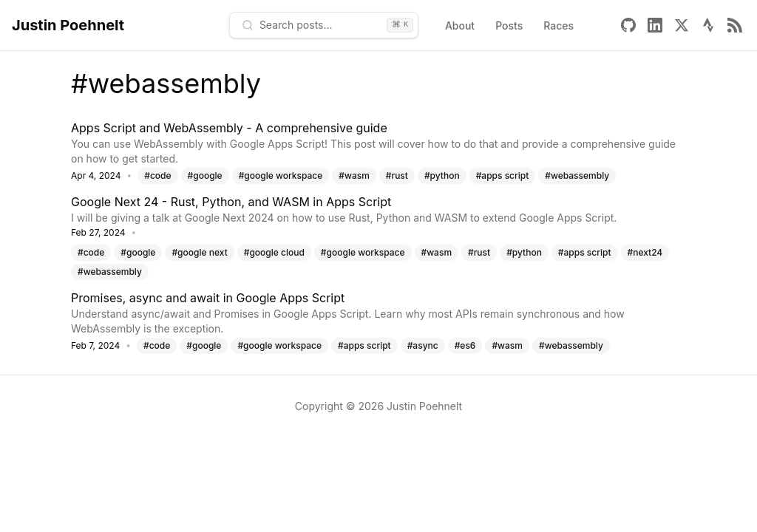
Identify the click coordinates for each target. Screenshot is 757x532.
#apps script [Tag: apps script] (503, 175)
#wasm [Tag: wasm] (354, 175)
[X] (682, 25)
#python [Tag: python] (442, 175)
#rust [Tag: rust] (397, 175)
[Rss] (735, 25)
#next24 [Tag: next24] (645, 252)
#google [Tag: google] (205, 175)
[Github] (628, 25)
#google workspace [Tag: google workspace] (281, 175)
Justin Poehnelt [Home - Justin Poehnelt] (68, 25)
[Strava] (708, 25)
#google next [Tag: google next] (199, 252)
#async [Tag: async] (423, 345)
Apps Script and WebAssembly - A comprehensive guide (229, 128)
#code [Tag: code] (157, 175)
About (460, 25)
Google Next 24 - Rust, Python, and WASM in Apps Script (231, 202)
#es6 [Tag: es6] (465, 345)
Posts (509, 25)
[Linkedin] (655, 25)
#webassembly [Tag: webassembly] (577, 175)
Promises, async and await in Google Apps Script (208, 298)
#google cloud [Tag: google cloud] (274, 252)
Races (559, 25)
